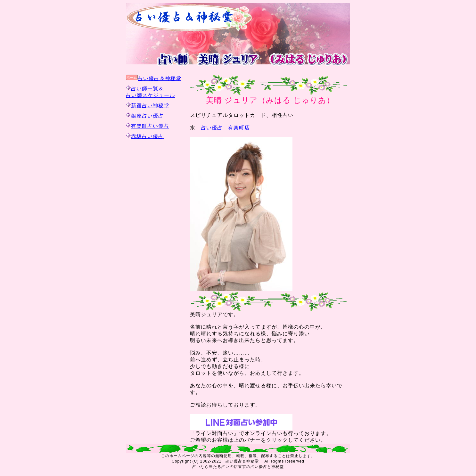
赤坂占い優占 (147, 136)
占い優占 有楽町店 (225, 128)
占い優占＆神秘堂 (160, 78)
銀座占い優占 (147, 116)
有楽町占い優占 (150, 126)
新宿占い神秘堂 (150, 106)
